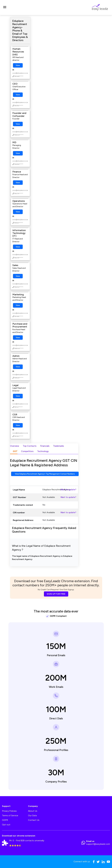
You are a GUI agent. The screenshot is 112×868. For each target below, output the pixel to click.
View (18, 65)
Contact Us (34, 820)
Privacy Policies (9, 811)
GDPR (5, 820)
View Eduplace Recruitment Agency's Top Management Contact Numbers (45, 474)
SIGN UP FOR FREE (56, 594)
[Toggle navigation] (5, 7)
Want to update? (68, 490)
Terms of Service (10, 815)
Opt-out (6, 825)
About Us (33, 811)
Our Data (32, 815)
